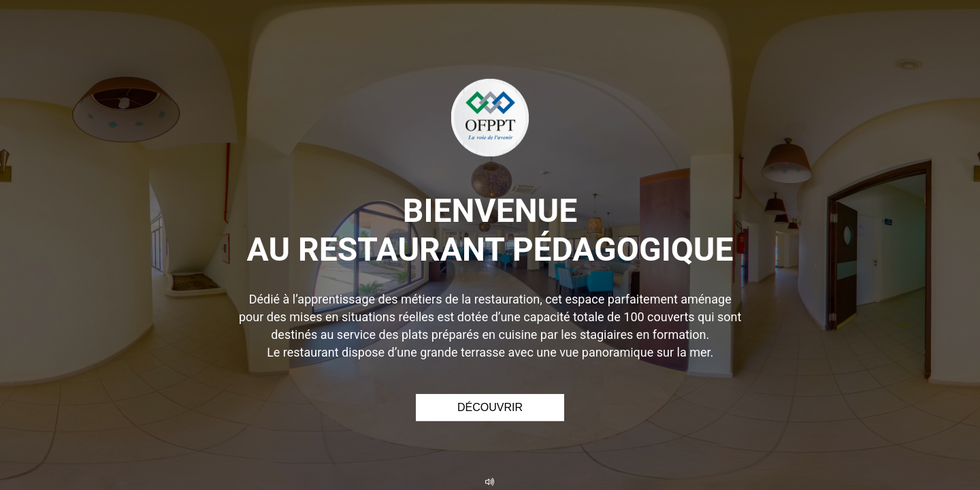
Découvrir (490, 407)
